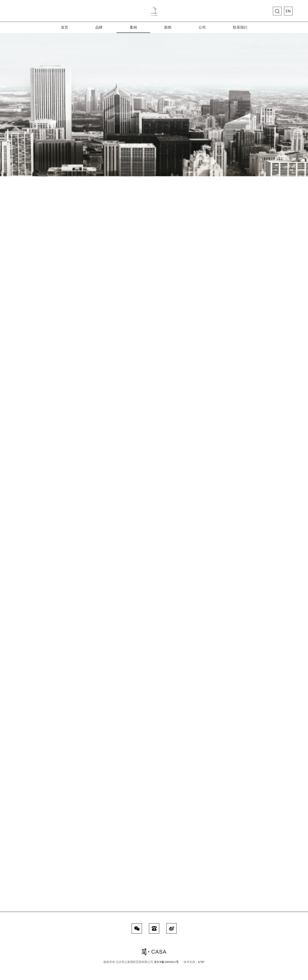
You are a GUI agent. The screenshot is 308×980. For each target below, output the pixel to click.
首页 (64, 29)
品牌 (99, 29)
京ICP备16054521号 (166, 962)
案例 (133, 29)
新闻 (168, 29)
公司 (202, 29)
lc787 (201, 962)
